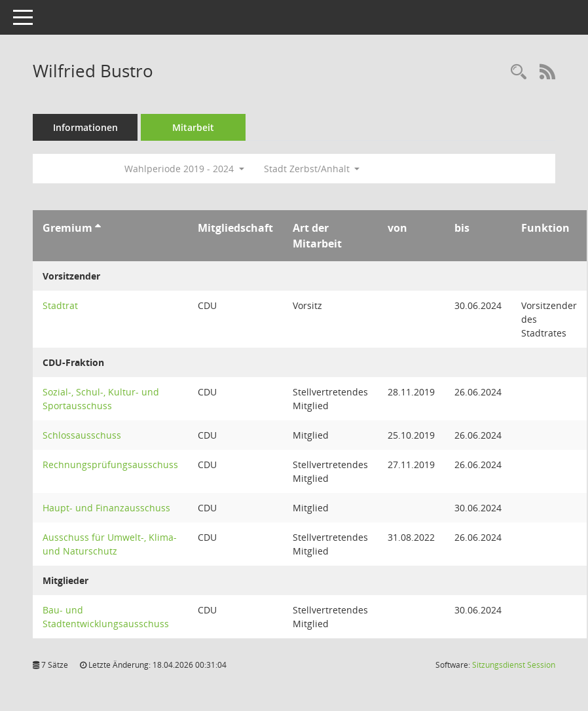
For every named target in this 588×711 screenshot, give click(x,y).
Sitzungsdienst (514, 665)
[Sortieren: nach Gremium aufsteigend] (98, 228)
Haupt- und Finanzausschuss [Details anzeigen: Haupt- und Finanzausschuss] (106, 508)
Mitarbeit (193, 127)
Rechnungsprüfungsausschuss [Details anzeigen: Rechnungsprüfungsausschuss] (110, 465)
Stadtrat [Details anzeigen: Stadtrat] (60, 305)
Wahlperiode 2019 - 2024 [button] (184, 169)
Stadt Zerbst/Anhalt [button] (312, 169)
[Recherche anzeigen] (519, 72)
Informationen (85, 127)
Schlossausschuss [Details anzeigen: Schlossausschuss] (82, 435)
